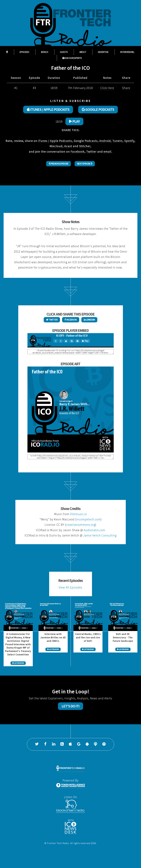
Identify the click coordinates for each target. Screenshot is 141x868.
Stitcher (85, 146)
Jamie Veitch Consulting (100, 535)
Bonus (45, 52)
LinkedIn (89, 320)
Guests (64, 52)
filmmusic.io (78, 514)
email (107, 152)
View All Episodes (70, 587)
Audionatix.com (94, 530)
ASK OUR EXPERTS (72, 58)
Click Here (107, 88)
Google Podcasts (86, 141)
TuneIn (117, 141)
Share (126, 88)
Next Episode (85, 164)
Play (74, 121)
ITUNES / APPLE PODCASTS (48, 109)
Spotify (129, 141)
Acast (68, 146)
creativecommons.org (81, 525)
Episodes (24, 52)
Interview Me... (127, 52)
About (83, 52)
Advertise (103, 52)
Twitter (91, 152)
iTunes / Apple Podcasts (55, 141)
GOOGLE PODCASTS (98, 109)
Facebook (78, 152)
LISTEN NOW (18, 663)
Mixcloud (56, 146)
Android (105, 141)
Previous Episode (58, 164)
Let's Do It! (71, 706)
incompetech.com (88, 519)
